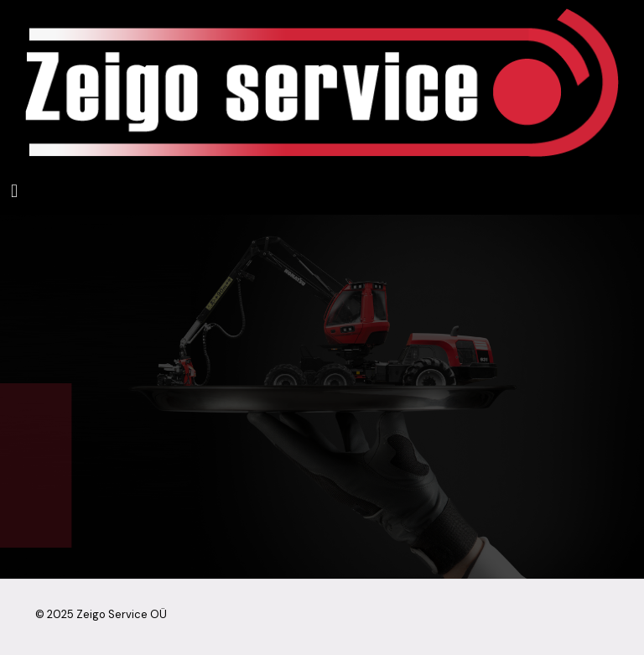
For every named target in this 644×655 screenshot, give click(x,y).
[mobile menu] (14, 190)
